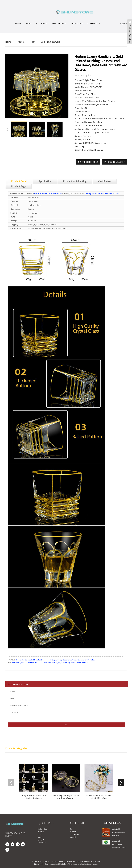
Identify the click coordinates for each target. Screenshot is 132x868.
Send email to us (91, 162)
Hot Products (78, 861)
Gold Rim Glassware (50, 42)
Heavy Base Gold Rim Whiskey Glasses (102, 193)
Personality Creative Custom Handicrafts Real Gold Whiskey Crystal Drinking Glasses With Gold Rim (50, 663)
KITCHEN (42, 23)
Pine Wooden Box (41, 864)
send (67, 725)
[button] (67, 129)
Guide (70, 861)
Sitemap (87, 861)
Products (21, 42)
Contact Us (94, 23)
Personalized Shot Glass (58, 864)
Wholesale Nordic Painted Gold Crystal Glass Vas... (99, 797)
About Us (77, 23)
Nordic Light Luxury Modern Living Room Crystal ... (66, 797)
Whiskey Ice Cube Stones (87, 864)
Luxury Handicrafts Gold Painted (48, 193)
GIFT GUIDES (59, 23)
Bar (29, 23)
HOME (18, 23)
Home (8, 42)
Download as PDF (116, 162)
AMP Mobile (96, 861)
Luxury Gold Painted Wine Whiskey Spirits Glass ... (33, 797)
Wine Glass (73, 864)
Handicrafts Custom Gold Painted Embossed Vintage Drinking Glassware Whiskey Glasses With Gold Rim (55, 660)
